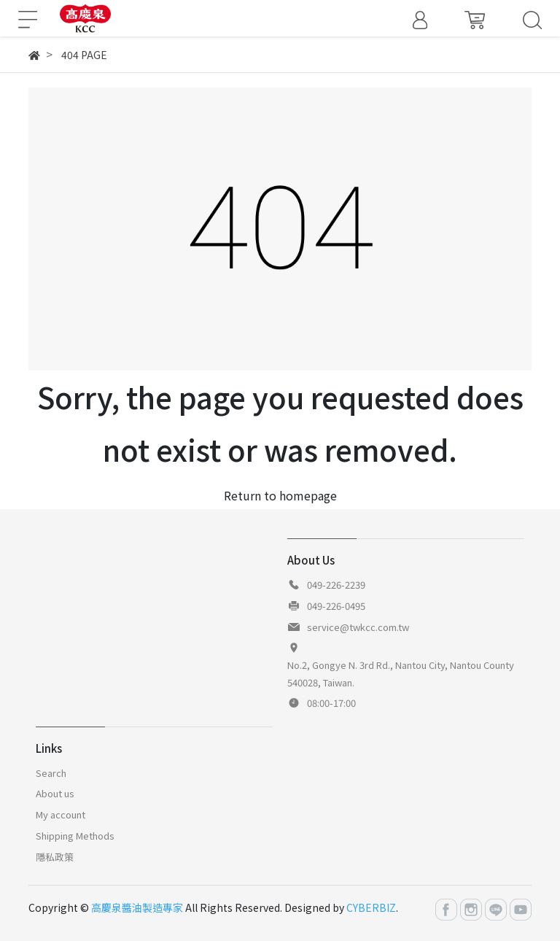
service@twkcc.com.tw (358, 627)
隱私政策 (55, 857)
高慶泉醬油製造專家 (137, 907)
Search (51, 773)
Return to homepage (280, 495)
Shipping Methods (75, 836)
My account (61, 814)
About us (55, 793)
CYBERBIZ (371, 907)
